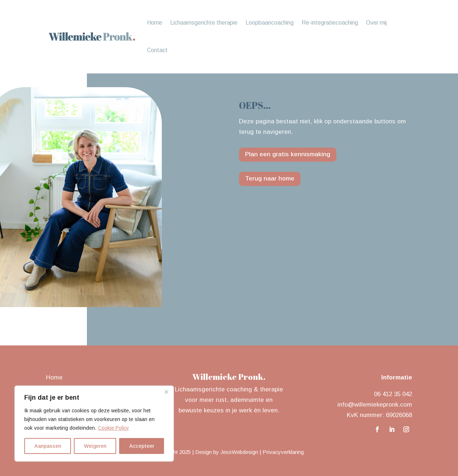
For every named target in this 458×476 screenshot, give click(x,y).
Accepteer (142, 446)
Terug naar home (270, 178)
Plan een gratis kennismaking (288, 154)
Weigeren (95, 446)
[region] (94, 424)
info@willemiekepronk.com (375, 405)
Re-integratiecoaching (330, 23)
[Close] (166, 392)
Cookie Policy (114, 428)
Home (155, 23)
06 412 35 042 (393, 394)
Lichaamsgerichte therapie (204, 23)
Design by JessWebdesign (227, 452)
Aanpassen (48, 446)
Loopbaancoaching (270, 23)
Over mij (376, 23)
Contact (157, 50)
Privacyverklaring (283, 452)
